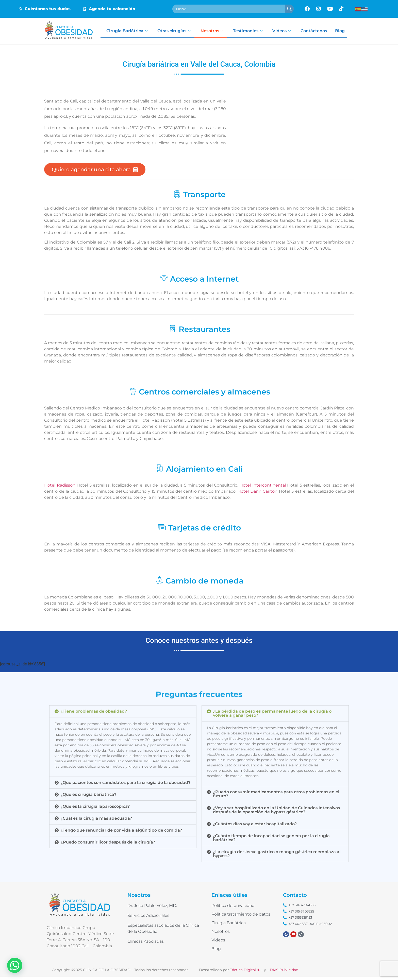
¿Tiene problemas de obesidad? (94, 714)
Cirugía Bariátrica (130, 31)
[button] (123, 714)
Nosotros (216, 31)
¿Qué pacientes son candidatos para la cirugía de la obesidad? (126, 786)
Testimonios (253, 31)
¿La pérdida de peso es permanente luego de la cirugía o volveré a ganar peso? (272, 716)
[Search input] (230, 9)
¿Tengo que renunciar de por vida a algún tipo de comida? (121, 833)
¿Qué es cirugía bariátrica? (88, 797)
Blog (347, 31)
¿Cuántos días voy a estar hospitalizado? (255, 827)
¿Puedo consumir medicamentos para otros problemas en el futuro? (276, 797)
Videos (287, 31)
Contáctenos (320, 31)
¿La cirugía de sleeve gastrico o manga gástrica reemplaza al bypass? (277, 857)
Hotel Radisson (60, 488)
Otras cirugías (178, 31)
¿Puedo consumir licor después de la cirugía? (108, 845)
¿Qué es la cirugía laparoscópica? (95, 809)
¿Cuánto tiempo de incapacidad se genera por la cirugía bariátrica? (271, 841)
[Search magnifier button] (289, 9)
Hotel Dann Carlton (258, 494)
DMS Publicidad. (284, 973)
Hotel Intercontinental (263, 488)
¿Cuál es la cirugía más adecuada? (96, 821)
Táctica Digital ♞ (245, 973)
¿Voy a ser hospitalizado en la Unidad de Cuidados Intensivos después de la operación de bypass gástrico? (276, 813)
